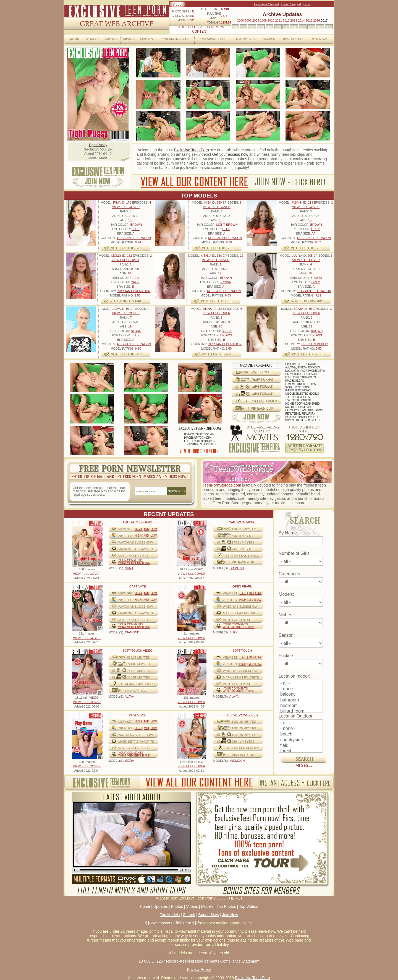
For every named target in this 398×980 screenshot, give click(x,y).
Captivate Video (242, 522)
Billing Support (291, 4)
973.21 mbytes (243, 542)
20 (221, 326)
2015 (309, 20)
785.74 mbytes (138, 671)
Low (154, 529)
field (301, 746)
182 (129, 256)
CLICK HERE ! (229, 898)
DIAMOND (237, 568)
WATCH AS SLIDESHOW (136, 542)
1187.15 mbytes (244, 722)
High (138, 529)
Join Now (319, 39)
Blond (136, 331)
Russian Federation (134, 238)
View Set (126, 529)
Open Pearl (242, 586)
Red (136, 278)
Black (227, 331)
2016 (316, 20)
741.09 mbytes (138, 664)
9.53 (228, 295)
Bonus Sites (293, 39)
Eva (118, 309)
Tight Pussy (98, 145)
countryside (301, 740)
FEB (243, 27)
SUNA (129, 568)
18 (130, 220)
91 (128, 309)
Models (146, 39)
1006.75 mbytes (244, 728)
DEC (329, 27)
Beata (298, 309)
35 (310, 309)
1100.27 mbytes (244, 529)
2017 (324, 20)
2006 (240, 20)
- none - (301, 689)
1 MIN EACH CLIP (242, 562)
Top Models (245, 39)
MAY (270, 27)
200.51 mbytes (138, 677)
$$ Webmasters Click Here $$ (171, 923)
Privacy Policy (199, 969)
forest (301, 751)
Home (74, 39)
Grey (315, 229)
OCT (311, 27)
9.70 (229, 242)
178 (129, 202)
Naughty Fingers (138, 522)
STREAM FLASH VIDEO (243, 556)
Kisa (208, 202)
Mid (146, 529)
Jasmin (297, 202)
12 (242, 256)
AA (313, 233)
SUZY (233, 632)
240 (219, 202)
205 (310, 256)
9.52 (318, 295)
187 (220, 309)
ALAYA (129, 696)
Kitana (206, 256)
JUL (286, 27)
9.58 (138, 295)
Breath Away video (242, 715)
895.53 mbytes (243, 536)
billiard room (301, 711)
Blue (136, 229)
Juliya (297, 256)
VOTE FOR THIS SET (133, 556)
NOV (320, 27)
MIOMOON (237, 761)
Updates (92, 39)
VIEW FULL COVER (126, 207)
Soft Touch (242, 651)
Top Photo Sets (175, 39)
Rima (117, 202)
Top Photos (226, 906)
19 (310, 220)
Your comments (131, 560)
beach (301, 734)
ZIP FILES (125, 536)
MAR (252, 27)
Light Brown (227, 225)
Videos (129, 39)
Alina (207, 309)
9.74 (138, 242)
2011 (278, 20)
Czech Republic (315, 344)
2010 (271, 20)
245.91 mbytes (243, 549)
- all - (301, 683)
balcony (301, 695)
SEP (303, 27)
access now (238, 154)
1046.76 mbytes (244, 735)
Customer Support (267, 4)
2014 (301, 20)
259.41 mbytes (243, 742)
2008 (256, 20)
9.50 (138, 349)
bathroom (301, 700)
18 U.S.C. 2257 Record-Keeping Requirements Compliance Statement (199, 961)
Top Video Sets (213, 39)
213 (310, 202)
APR (261, 27)
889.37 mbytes (138, 657)
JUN (278, 27)
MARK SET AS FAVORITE (136, 549)
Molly (116, 256)
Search (269, 39)
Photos (111, 39)
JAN (235, 27)
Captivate (138, 586)
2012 (286, 20)
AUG (294, 27)
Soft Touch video (138, 651)
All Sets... (304, 765)
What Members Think (134, 563)
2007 (248, 20)
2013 (294, 20)
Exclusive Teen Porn (191, 150)
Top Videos (249, 906)
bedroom (301, 706)
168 (219, 256)
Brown (136, 225)
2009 (263, 20)
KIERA (129, 761)
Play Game (138, 715)
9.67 (318, 242)
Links (307, 4)
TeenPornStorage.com (222, 485)
